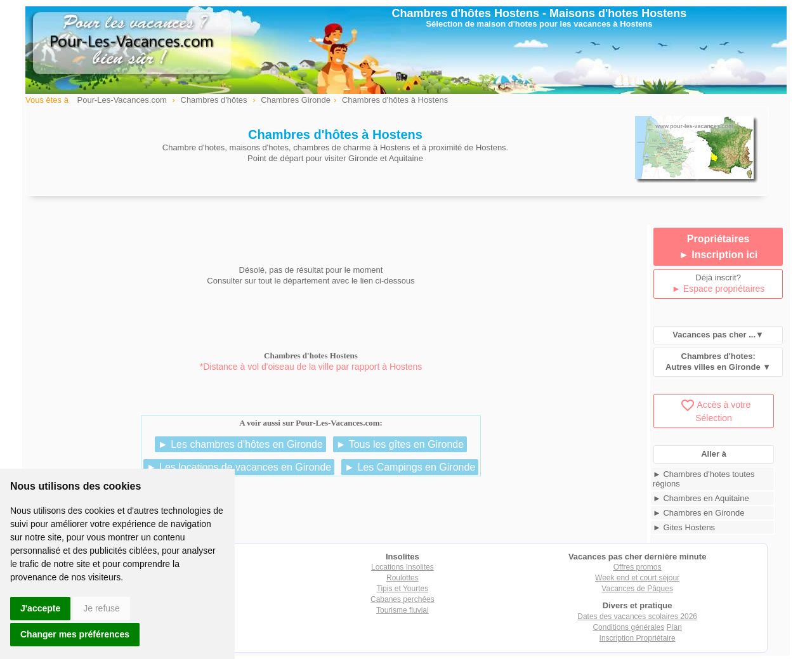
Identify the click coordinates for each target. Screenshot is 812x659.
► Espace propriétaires (718, 289)
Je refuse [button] (101, 608)
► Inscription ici (718, 255)
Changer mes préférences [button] (75, 634)
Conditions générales (628, 627)
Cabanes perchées (403, 599)
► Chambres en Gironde (698, 513)
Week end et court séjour (637, 578)
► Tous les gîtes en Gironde (400, 444)
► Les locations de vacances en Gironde (239, 467)
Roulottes (403, 578)
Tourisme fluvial (403, 610)
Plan (674, 627)
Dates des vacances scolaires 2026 (637, 617)
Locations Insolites (403, 567)
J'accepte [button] (40, 608)
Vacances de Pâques (637, 589)
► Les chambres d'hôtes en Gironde (240, 444)
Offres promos (638, 567)
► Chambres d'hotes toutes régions (704, 479)
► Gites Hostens (684, 527)
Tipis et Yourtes (403, 589)
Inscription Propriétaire (638, 638)
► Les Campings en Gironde (410, 467)
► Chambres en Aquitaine (701, 498)
